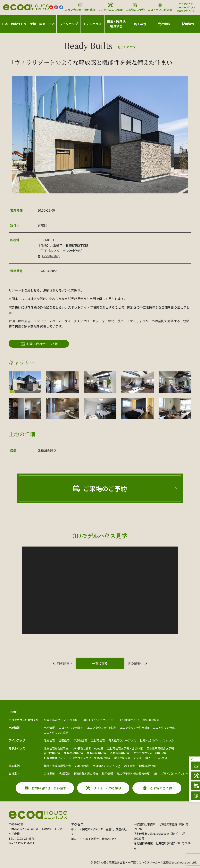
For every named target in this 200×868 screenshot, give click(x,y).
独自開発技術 (151, 720)
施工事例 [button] (140, 24)
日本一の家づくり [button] (14, 24)
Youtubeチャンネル (106, 766)
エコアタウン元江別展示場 (150, 753)
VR (155, 773)
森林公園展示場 (120, 753)
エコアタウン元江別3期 (134, 728)
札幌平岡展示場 (97, 753)
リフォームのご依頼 (110, 7)
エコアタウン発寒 (164, 728)
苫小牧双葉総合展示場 (160, 748)
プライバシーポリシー (175, 773)
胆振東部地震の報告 (86, 773)
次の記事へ (135, 663)
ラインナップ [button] (69, 24)
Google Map (49, 256)
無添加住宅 (80, 740)
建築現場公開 (147, 766)
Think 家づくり (129, 720)
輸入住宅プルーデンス (122, 740)
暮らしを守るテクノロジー (100, 720)
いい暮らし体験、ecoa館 (88, 748)
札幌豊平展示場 (74, 753)
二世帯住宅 (98, 740)
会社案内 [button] (164, 24)
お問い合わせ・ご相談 (39, 344)
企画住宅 (64, 740)
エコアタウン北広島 (56, 732)
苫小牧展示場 (52, 753)
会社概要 (49, 773)
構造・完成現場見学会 (116, 24)
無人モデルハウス (156, 758)
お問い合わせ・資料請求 (80, 7)
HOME (13, 712)
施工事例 (130, 766)
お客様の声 (82, 766)
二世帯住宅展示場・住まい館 (125, 748)
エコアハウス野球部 (160, 7)
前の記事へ (65, 663)
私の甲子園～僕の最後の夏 (133, 773)
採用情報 (188, 24)
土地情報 (49, 728)
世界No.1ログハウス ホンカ (157, 740)
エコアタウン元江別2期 (102, 728)
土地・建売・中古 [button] (42, 24)
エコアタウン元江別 (71, 728)
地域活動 (64, 773)
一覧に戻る (100, 663)
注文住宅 (49, 740)
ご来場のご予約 (135, 7)
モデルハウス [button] (92, 24)
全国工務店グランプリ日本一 (62, 720)
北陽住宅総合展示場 (56, 748)
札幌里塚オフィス (55, 758)
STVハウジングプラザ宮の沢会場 (90, 758)
